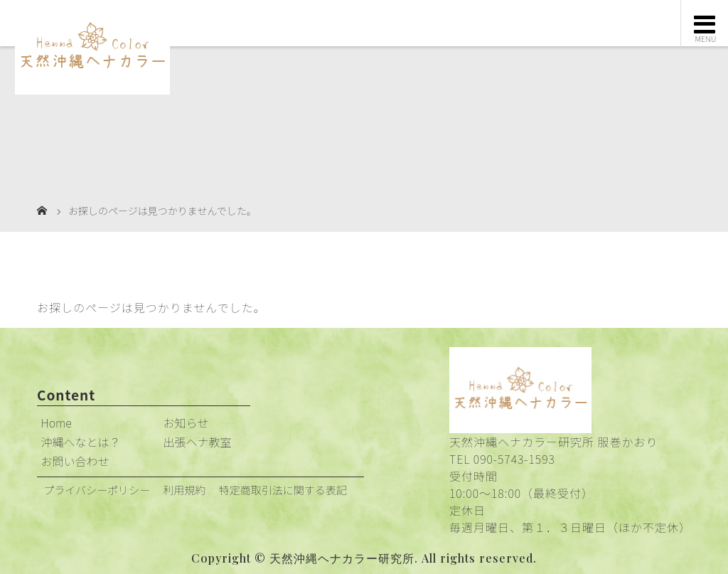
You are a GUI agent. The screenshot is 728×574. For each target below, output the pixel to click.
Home (57, 422)
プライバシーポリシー (97, 490)
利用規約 (184, 490)
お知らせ (186, 422)
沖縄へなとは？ (81, 442)
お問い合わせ (75, 461)
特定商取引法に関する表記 (283, 490)
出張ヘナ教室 (198, 442)
